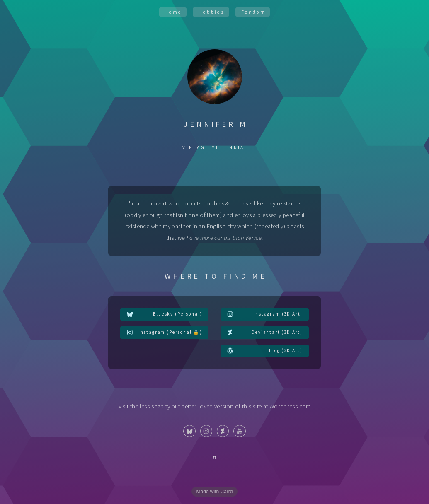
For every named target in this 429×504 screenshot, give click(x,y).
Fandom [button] (253, 12)
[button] (164, 314)
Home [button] (173, 12)
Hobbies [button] (212, 12)
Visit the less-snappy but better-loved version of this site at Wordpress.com (215, 406)
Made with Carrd (214, 492)
